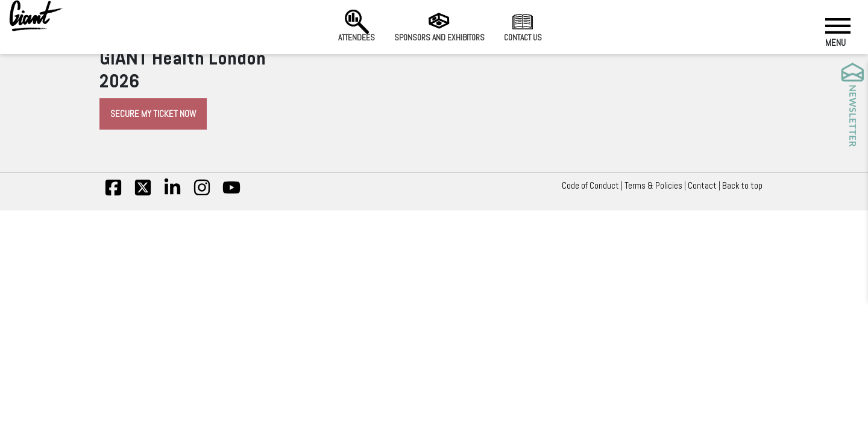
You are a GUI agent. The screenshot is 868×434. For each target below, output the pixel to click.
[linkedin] (172, 193)
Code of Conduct (590, 186)
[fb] (113, 193)
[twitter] (143, 193)
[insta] (202, 193)
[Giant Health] (36, 16)
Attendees (357, 26)
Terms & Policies (653, 186)
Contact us (523, 26)
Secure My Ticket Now (153, 114)
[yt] (231, 193)
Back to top (745, 186)
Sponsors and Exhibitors (439, 26)
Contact (702, 186)
